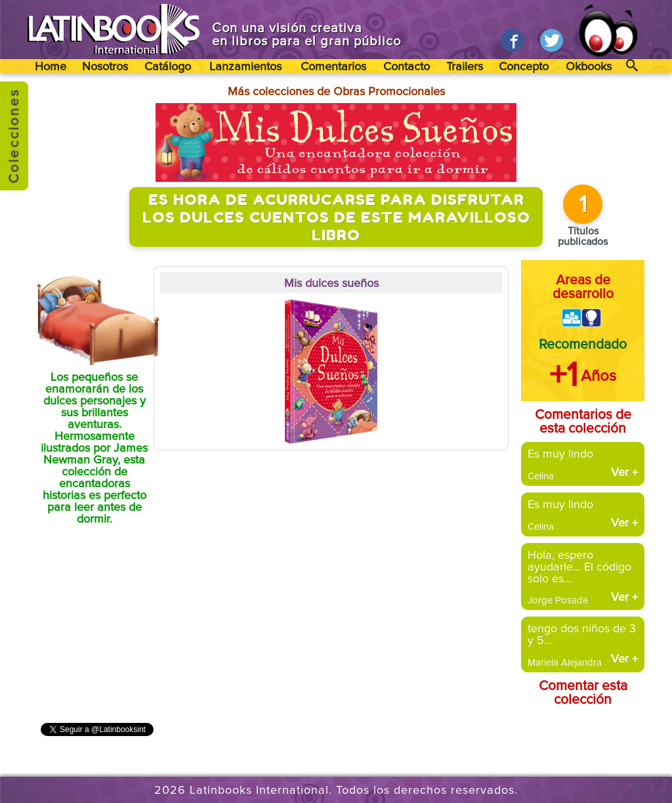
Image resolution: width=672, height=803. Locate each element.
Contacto (407, 67)
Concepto (524, 67)
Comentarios (333, 67)
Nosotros (105, 67)
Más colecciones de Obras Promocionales (336, 92)
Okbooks (589, 67)
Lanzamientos (245, 67)
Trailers (465, 67)
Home (51, 67)
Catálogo (168, 67)
